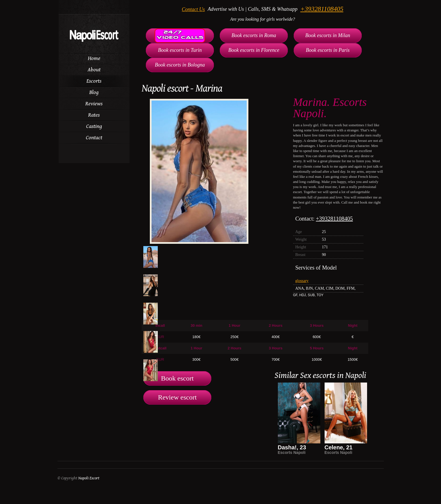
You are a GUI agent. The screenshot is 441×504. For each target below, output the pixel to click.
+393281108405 (322, 9)
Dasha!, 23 (292, 447)
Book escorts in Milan (328, 35)
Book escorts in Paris (328, 50)
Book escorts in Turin (180, 50)
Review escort (177, 397)
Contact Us (193, 9)
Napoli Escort (89, 478)
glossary (302, 281)
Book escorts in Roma (254, 35)
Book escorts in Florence (254, 50)
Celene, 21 (339, 447)
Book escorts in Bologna (180, 65)
